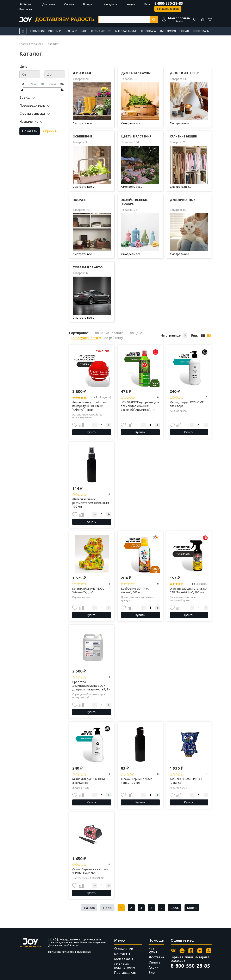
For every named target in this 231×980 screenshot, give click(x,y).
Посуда (185, 31)
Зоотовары (201, 31)
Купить (92, 427)
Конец (193, 902)
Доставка (48, 4)
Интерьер (55, 31)
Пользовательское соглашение (70, 947)
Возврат (89, 4)
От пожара (148, 31)
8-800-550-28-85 (168, 3)
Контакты (26, 9)
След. (176, 902)
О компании (124, 944)
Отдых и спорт (101, 31)
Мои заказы (124, 954)
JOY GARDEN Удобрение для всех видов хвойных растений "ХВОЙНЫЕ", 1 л (140, 400)
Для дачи (71, 31)
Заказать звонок (168, 9)
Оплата (69, 4)
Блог (147, 4)
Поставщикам (125, 967)
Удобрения (37, 31)
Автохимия (168, 31)
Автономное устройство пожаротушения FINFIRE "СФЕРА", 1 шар (89, 400)
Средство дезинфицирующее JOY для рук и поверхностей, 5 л (91, 680)
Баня (84, 31)
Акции (131, 4)
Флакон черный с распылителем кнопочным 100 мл (91, 497)
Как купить (110, 4)
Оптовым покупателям (125, 961)
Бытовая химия (126, 31)
